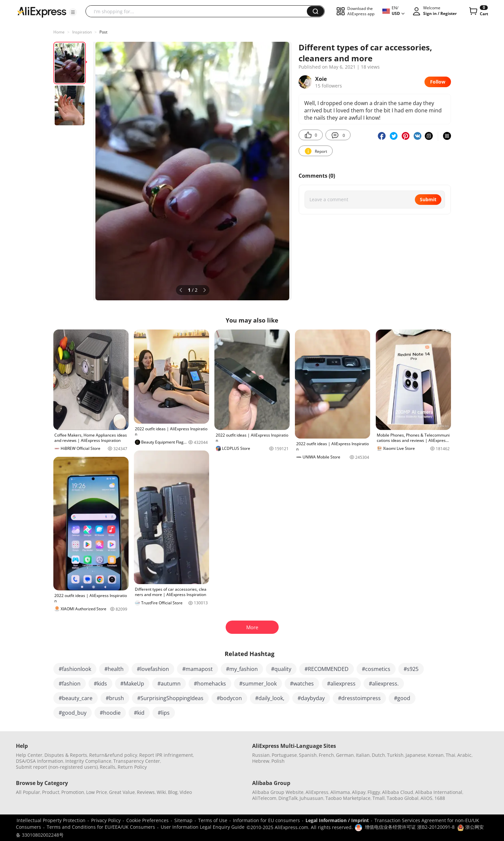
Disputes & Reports (66, 755)
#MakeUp (132, 684)
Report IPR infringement (166, 755)
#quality (281, 669)
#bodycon (229, 698)
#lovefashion (153, 669)
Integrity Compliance (88, 761)
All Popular (28, 792)
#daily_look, (270, 698)
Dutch (378, 755)
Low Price (97, 792)
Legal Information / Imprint (337, 820)
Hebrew (261, 761)
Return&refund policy (113, 755)
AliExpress (317, 792)
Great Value (122, 792)
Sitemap (183, 820)
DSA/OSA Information (40, 761)
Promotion (73, 792)
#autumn (169, 684)
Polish (278, 761)
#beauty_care (76, 698)
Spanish (308, 755)
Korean (436, 755)
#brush (115, 698)
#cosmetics (376, 669)
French (326, 755)
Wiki (161, 792)
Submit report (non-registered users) (57, 767)
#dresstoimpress (359, 698)
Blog (173, 792)
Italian (363, 755)
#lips (164, 713)
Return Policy (132, 767)
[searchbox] (199, 11)
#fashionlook (75, 669)
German (345, 755)
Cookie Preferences (147, 820)
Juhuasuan (311, 798)
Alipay (359, 792)
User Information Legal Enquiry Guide (203, 827)
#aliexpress (341, 684)
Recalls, (108, 767)
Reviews (146, 792)
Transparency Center (137, 761)
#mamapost (197, 669)
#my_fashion (242, 669)
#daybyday (311, 698)
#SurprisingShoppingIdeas (170, 698)
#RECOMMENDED (327, 669)
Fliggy (374, 792)
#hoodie (110, 713)
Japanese (416, 755)
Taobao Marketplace (348, 798)
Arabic (464, 755)
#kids (100, 684)
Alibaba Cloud (398, 792)
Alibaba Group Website (278, 792)
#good (402, 698)
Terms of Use (213, 820)
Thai (450, 755)
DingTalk (288, 798)
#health (114, 669)
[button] (73, 12)
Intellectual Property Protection (51, 820)
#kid (139, 713)
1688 (440, 798)
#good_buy (73, 713)
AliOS (426, 798)
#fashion (70, 684)
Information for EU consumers (266, 820)
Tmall (379, 798)
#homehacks (210, 684)
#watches (302, 684)
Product (51, 792)
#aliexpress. (384, 684)
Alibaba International (439, 792)
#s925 (411, 669)
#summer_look (258, 684)
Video (186, 792)
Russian (261, 755)
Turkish (395, 755)
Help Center (29, 755)
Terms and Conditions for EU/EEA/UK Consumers (101, 827)
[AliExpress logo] (42, 12)
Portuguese (284, 755)
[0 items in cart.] (478, 11)
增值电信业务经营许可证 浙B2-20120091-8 (410, 827)
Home (59, 32)
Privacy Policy (106, 820)
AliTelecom (264, 798)
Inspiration (82, 32)
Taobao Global (403, 798)
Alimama (340, 792)
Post (103, 32)
